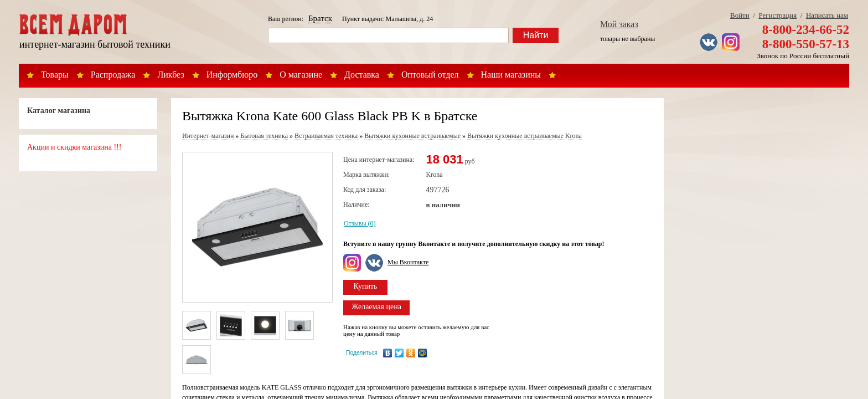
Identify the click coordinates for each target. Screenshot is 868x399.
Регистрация (777, 15)
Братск (320, 18)
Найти (536, 35)
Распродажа (113, 75)
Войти (740, 15)
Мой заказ (619, 24)
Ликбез (170, 75)
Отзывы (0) (360, 223)
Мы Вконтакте (408, 262)
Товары (55, 75)
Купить (366, 286)
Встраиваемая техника (326, 136)
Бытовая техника (264, 136)
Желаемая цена (376, 307)
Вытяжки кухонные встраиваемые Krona (525, 136)
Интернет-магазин (208, 136)
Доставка (362, 75)
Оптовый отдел (430, 75)
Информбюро (232, 75)
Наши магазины (511, 75)
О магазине (301, 75)
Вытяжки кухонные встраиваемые (412, 136)
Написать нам (827, 15)
